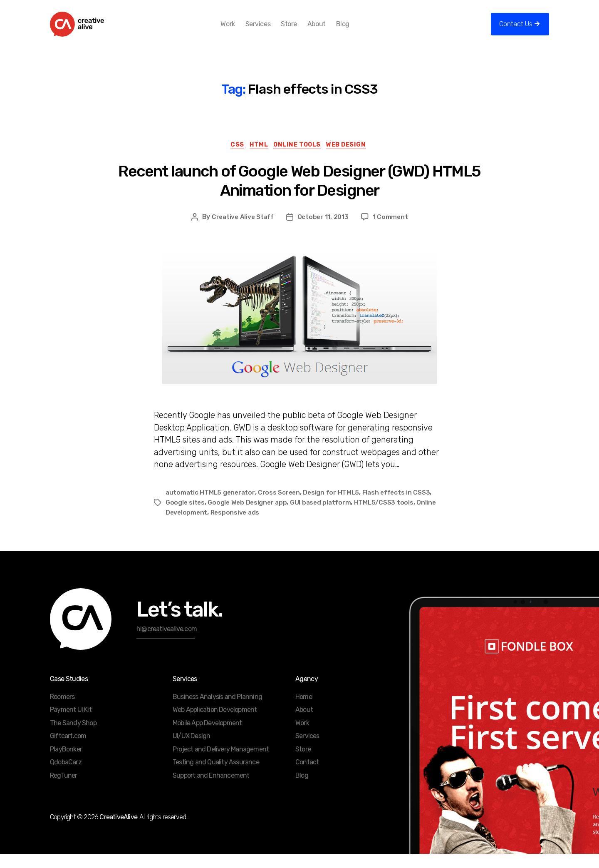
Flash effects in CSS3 (400, 506)
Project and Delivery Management (221, 763)
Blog (356, 30)
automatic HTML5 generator (211, 506)
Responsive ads (237, 526)
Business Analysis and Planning (217, 711)
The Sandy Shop (73, 737)
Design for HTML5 (334, 506)
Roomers (62, 711)
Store (303, 30)
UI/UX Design (191, 750)
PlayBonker (66, 763)
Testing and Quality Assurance (216, 776)
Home (304, 711)
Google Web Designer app (249, 516)
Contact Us (516, 30)
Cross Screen (281, 506)
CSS (232, 159)
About (330, 30)
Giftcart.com (68, 750)
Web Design (353, 159)
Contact (307, 776)
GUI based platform (324, 516)
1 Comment (391, 231)
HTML (257, 159)
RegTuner (64, 790)
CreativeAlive (118, 831)
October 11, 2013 (324, 231)
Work (241, 30)
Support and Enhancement (211, 790)
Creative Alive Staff (242, 231)
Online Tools (300, 159)
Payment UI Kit (71, 724)
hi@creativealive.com (167, 643)
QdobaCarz (66, 776)
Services (271, 30)
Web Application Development (215, 724)
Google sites (186, 516)
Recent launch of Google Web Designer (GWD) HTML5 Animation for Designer (299, 195)
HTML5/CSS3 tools (388, 516)
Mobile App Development (207, 737)
